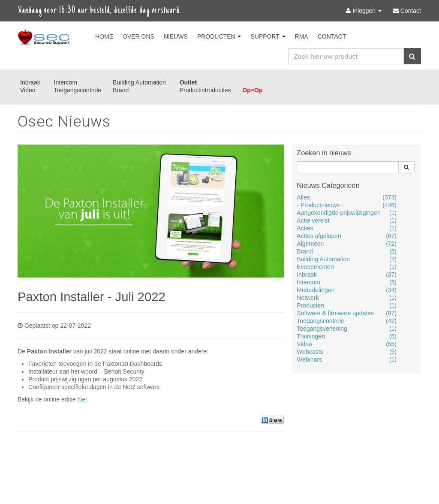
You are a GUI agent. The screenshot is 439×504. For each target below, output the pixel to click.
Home (104, 36)
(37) (391, 275)
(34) (391, 290)
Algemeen (310, 244)
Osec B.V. (44, 37)
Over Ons (138, 36)
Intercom (66, 82)
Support (268, 36)
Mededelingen (316, 290)
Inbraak (30, 82)
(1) (393, 213)
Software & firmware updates (335, 313)
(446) (389, 205)
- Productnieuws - (320, 205)
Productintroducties (205, 90)
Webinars (309, 359)
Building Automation (139, 82)
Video (28, 90)
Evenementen (315, 267)
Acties (305, 228)
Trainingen (311, 336)
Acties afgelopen (319, 236)
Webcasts (310, 352)
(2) (393, 259)
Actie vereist (313, 220)
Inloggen (364, 11)
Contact (332, 36)
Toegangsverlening (322, 329)
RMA (302, 36)
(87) (391, 236)
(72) (391, 244)
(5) (393, 282)
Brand (121, 90)
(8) (393, 251)
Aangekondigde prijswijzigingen (338, 213)
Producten (219, 36)
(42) (391, 321)
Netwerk (308, 298)
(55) (391, 344)
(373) (389, 197)
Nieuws (176, 36)
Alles (303, 197)
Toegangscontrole (78, 90)
